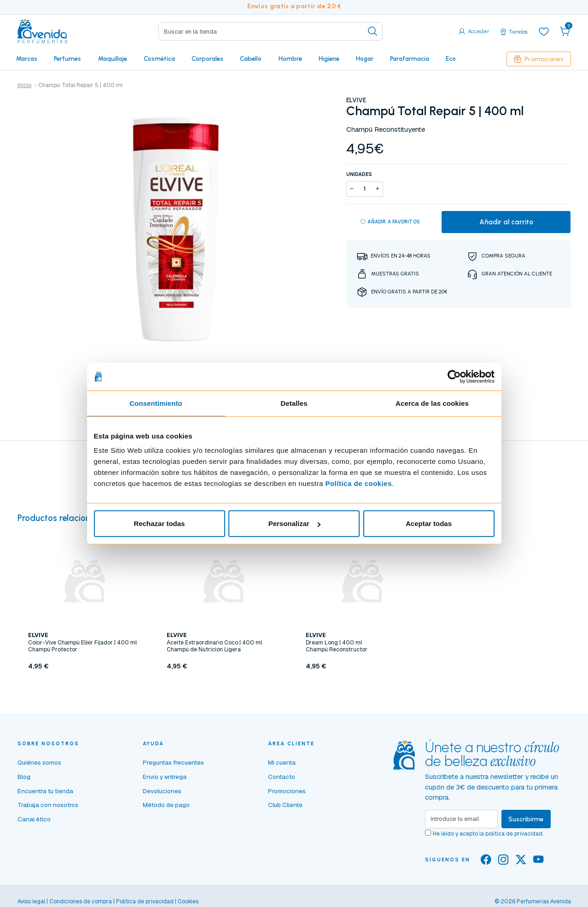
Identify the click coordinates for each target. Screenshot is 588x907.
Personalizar (294, 524)
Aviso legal (31, 901)
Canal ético (34, 819)
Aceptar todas (429, 524)
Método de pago (166, 805)
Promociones (539, 59)
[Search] (271, 31)
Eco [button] (451, 59)
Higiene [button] (329, 59)
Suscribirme (526, 819)
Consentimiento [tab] (156, 403)
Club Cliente (285, 805)
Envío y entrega (165, 777)
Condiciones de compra (81, 901)
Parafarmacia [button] (410, 59)
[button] (565, 31)
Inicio (24, 85)
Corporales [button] (207, 59)
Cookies (188, 901)
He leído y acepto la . (488, 834)
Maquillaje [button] (113, 59)
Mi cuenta (282, 762)
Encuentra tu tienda (45, 791)
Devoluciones (162, 791)
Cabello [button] (251, 59)
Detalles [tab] (294, 403)
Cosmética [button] (159, 59)
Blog (24, 777)
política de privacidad (514, 834)
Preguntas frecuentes (173, 762)
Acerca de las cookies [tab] (432, 403)
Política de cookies (358, 483)
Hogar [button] (365, 59)
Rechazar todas (160, 524)
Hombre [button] (290, 59)
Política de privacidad (145, 901)
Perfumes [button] (67, 59)
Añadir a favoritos (390, 222)
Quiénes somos (39, 762)
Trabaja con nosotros (48, 805)
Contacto (282, 777)
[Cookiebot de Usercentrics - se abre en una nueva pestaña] (454, 376)
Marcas (27, 59)
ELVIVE (356, 100)
